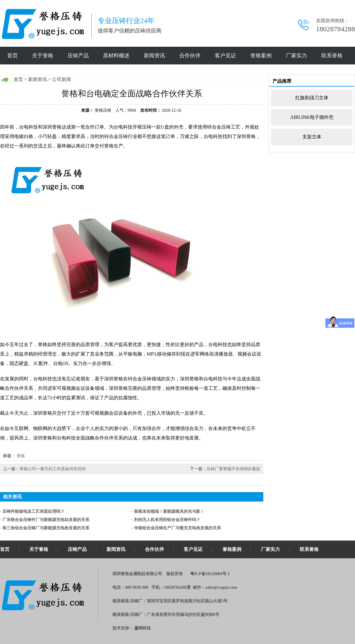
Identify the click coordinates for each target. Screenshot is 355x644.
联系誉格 (332, 56)
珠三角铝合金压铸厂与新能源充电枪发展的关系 (46, 528)
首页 (12, 56)
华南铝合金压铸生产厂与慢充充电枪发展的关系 (177, 528)
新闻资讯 (154, 56)
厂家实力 (296, 56)
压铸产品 (78, 56)
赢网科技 (143, 628)
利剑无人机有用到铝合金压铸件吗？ (167, 520)
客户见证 (225, 56)
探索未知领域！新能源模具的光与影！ (169, 511)
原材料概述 (116, 56)
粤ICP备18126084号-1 (210, 574)
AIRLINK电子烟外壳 (312, 117)
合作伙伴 (190, 56)
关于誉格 (43, 56)
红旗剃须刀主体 (312, 98)
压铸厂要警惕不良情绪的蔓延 (233, 469)
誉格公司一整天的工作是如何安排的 (53, 469)
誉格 (21, 456)
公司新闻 (62, 79)
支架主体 (312, 137)
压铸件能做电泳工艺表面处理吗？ (33, 511)
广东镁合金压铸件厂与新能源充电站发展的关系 (46, 520)
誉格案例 (261, 56)
